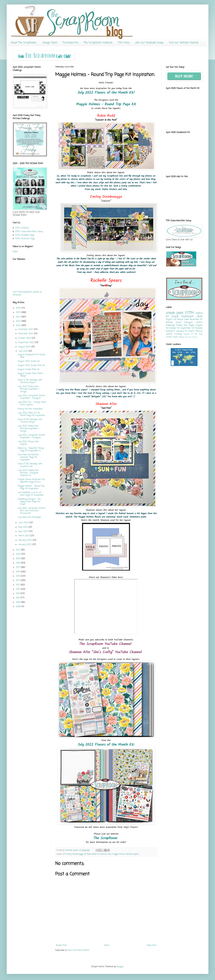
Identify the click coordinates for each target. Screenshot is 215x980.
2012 (18, 589)
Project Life (171, 319)
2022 (19, 326)
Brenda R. (171, 331)
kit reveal (172, 316)
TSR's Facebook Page (25, 235)
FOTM (189, 313)
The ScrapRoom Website (98, 43)
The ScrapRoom (106, 838)
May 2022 (23, 527)
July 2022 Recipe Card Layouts (28, 443)
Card (186, 337)
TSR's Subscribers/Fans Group (29, 232)
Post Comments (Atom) (79, 950)
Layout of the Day (193, 334)
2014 (18, 580)
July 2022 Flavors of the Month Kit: (106, 745)
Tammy (199, 331)
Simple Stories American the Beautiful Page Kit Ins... (31, 481)
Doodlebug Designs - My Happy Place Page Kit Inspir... (29, 502)
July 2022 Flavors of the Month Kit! (106, 93)
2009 (19, 602)
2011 (18, 594)
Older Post (151, 945)
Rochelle (199, 328)
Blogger (120, 967)
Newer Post (61, 945)
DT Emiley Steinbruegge (73, 854)
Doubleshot (187, 316)
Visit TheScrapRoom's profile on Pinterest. (27, 294)
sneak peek (175, 313)
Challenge (178, 334)
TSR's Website (22, 228)
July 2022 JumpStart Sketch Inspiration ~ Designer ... (32, 397)
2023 (19, 321)
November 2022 (26, 334)
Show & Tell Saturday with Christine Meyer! (30, 381)
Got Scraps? (193, 337)
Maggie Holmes (119, 854)
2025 (19, 312)
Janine (169, 334)
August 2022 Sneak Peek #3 (31, 365)
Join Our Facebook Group (149, 43)
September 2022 (27, 343)
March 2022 (24, 536)
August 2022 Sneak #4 (29, 361)
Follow (15, 252)
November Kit (196, 319)
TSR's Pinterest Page (25, 239)
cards (199, 316)
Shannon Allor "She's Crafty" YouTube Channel (106, 652)
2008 (18, 607)
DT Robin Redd (90, 854)
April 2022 (24, 531)
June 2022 (24, 523)
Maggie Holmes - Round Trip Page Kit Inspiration (31, 487)
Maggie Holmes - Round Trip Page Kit (106, 104)
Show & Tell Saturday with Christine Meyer (30, 421)
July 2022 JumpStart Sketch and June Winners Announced (32, 511)
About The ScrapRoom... (24, 43)
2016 (18, 572)
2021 (18, 550)
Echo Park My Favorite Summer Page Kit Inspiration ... (28, 457)
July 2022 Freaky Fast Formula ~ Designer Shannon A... (28, 473)
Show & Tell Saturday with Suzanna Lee (30, 465)
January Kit (182, 331)
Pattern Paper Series (175, 337)
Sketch (191, 331)
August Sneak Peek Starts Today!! (30, 375)
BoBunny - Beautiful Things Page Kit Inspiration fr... (31, 450)
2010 (18, 598)
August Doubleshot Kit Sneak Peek (32, 356)
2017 (18, 567)
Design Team (50, 43)
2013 (18, 585)
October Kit (174, 328)
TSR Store (124, 43)
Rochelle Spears (133, 854)
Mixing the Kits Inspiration (30, 409)
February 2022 (25, 540)
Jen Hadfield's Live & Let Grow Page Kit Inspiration (31, 494)
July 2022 (23, 351)
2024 (19, 317)
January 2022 (25, 545)
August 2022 (25, 347)
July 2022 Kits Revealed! (29, 517)
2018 (18, 563)
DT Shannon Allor (104, 854)
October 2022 (25, 338)
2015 (18, 576)
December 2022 (26, 329)
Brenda (169, 322)
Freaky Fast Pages (185, 325)
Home (107, 945)
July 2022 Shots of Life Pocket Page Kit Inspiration (31, 414)
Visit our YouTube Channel (184, 43)
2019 (18, 559)
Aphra (199, 313)
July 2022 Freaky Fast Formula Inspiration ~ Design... (29, 389)
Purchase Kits (71, 43)
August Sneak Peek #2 (29, 369)
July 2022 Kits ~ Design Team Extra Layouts (32, 403)
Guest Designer (184, 322)
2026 (19, 308)
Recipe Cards (183, 319)
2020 (18, 554)
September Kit (187, 328)
